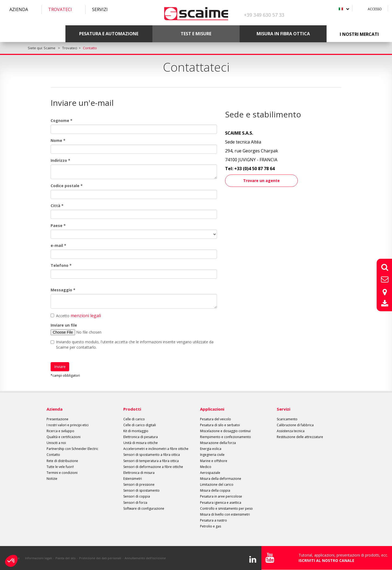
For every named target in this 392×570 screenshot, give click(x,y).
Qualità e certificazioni (64, 437)
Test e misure (196, 34)
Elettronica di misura (139, 473)
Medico (206, 467)
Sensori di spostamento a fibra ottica (152, 455)
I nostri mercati (359, 34)
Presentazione (57, 419)
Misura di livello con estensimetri (225, 514)
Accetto (76, 316)
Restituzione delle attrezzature (300, 437)
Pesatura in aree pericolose (221, 496)
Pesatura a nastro (213, 520)
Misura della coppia (215, 490)
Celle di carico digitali (140, 425)
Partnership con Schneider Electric (72, 449)
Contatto (53, 455)
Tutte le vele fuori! (60, 467)
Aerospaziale (210, 473)
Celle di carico (134, 419)
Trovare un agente (261, 181)
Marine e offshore (214, 461)
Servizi (100, 9)
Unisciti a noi (56, 443)
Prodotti (132, 409)
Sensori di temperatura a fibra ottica (151, 461)
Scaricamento (287, 419)
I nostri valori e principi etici (68, 425)
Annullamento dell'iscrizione (145, 558)
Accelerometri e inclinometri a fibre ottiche (156, 449)
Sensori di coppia (137, 496)
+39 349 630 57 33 (264, 15)
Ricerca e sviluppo (60, 431)
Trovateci (60, 9)
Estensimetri (133, 479)
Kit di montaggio (136, 431)
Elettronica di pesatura (141, 437)
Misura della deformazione (221, 479)
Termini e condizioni (62, 473)
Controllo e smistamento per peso (226, 508)
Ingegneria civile (212, 455)
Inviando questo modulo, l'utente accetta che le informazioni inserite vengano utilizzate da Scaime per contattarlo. (132, 345)
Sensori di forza (135, 503)
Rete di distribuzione (62, 461)
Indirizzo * (60, 160)
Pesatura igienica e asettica (221, 503)
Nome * (58, 140)
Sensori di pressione (139, 485)
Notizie (52, 479)
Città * (57, 206)
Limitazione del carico (217, 485)
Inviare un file (64, 325)
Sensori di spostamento (141, 490)
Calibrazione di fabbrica (295, 425)
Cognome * (62, 120)
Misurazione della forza (218, 443)
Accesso (375, 9)
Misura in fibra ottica (283, 34)
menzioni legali (86, 316)
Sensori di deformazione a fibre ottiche (153, 467)
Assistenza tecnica (291, 431)
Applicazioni (212, 409)
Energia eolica (211, 449)
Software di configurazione (144, 508)
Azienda (19, 9)
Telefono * (61, 265)
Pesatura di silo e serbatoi (220, 425)
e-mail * (58, 245)
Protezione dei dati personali (100, 558)
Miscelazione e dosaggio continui (225, 431)
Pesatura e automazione (109, 34)
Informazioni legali (38, 558)
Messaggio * (63, 290)
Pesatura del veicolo (216, 419)
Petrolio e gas (211, 526)
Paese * (58, 225)
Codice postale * (67, 186)
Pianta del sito (66, 558)
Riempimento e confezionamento (225, 437)
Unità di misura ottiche (141, 443)
